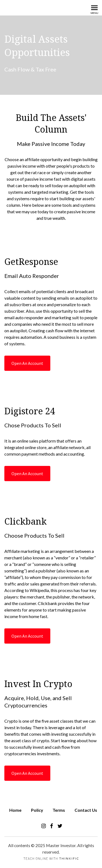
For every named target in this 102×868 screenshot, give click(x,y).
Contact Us (86, 810)
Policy (37, 810)
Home (15, 810)
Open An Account (27, 363)
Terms (59, 810)
